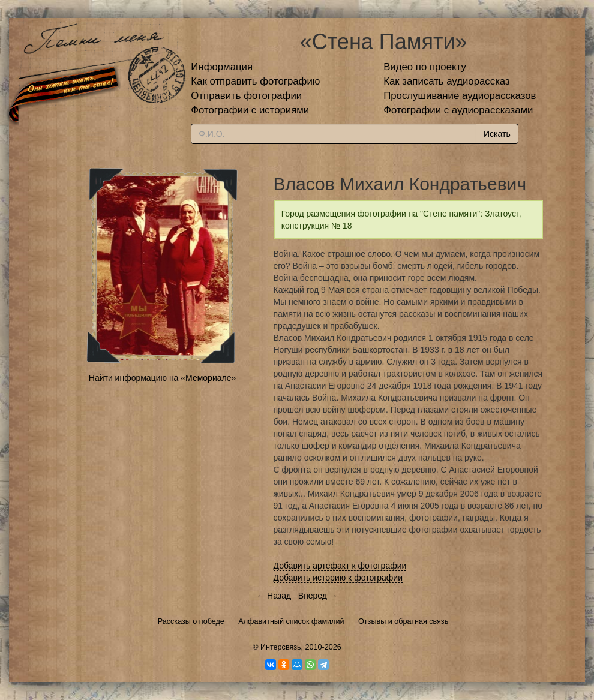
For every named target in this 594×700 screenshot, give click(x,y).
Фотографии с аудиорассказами (458, 110)
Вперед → (318, 596)
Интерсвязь (281, 647)
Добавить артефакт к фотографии (340, 566)
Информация (222, 67)
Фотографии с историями (250, 110)
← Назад (274, 596)
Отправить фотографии (246, 96)
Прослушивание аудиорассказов (460, 96)
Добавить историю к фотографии (338, 578)
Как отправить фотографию (255, 81)
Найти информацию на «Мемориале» (162, 378)
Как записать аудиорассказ (447, 81)
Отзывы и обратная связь (403, 621)
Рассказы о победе (191, 621)
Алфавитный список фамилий (291, 621)
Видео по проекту (425, 67)
